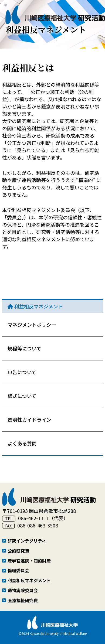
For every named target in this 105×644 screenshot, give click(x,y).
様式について (22, 396)
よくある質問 (22, 443)
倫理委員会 (18, 570)
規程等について (24, 348)
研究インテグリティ (27, 541)
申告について (22, 372)
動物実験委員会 (23, 590)
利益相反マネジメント (39, 306)
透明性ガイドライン (29, 420)
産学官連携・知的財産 (29, 561)
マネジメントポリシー (32, 325)
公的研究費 (18, 551)
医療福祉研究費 (23, 600)
